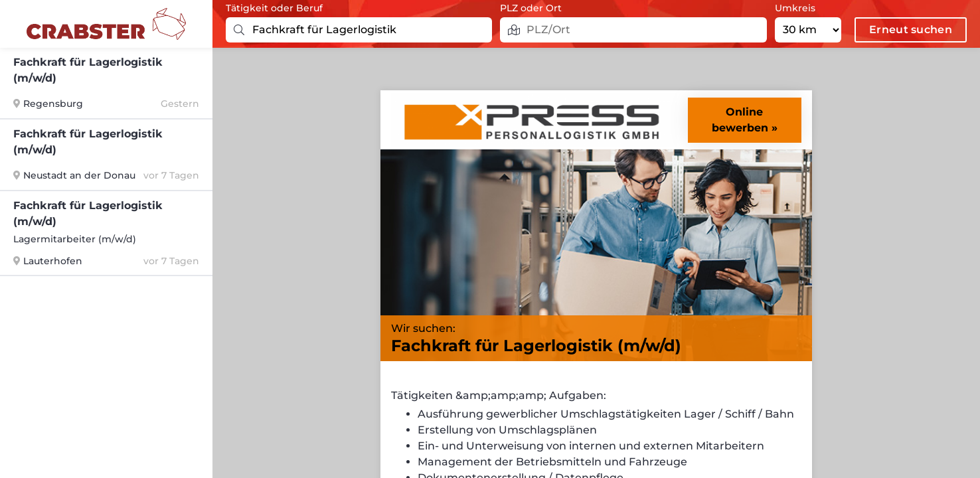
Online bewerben (740, 120)
